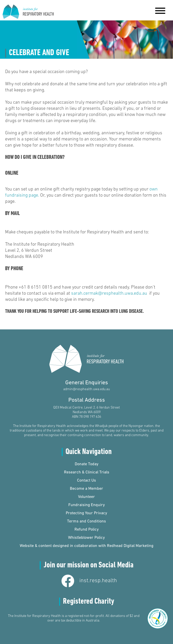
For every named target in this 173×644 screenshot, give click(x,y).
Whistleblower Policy (86, 538)
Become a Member (86, 489)
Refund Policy (87, 530)
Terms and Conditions (86, 521)
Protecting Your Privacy (86, 513)
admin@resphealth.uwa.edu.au (86, 389)
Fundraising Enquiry (87, 505)
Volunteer (86, 497)
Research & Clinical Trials (87, 472)
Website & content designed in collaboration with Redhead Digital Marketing (86, 546)
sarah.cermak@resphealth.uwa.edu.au (109, 294)
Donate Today (87, 464)
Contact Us (86, 481)
